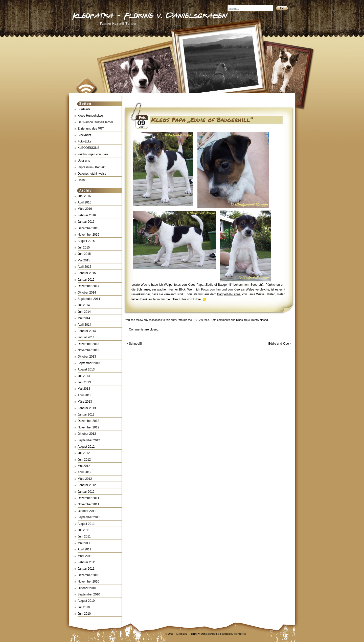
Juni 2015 (84, 254)
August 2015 (86, 241)
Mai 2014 (84, 318)
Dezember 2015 (88, 228)
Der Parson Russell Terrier (95, 122)
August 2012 (86, 447)
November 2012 (88, 427)
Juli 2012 (84, 453)
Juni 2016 (84, 196)
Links (81, 180)
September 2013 (89, 363)
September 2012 (89, 440)
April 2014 (84, 325)
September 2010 (89, 594)
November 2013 (88, 350)
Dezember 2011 (88, 498)
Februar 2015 (87, 273)
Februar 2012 (87, 485)
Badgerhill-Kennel (229, 294)
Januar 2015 (86, 280)
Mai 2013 (84, 389)
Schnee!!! (135, 344)
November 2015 (88, 235)
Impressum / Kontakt (92, 167)
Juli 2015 (84, 247)
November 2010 (88, 582)
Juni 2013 (84, 382)
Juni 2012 (84, 460)
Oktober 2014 (87, 293)
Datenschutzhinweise (92, 174)
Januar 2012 (86, 492)
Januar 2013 (86, 415)
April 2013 (84, 395)
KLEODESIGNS (88, 148)
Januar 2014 (86, 337)
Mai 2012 (84, 466)
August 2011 (86, 524)
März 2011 (85, 556)
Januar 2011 (86, 569)
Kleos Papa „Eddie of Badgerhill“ (202, 120)
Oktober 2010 (87, 588)
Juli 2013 (84, 376)
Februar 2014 (87, 331)
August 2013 (86, 369)
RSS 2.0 (198, 320)
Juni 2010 (84, 614)
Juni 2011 (84, 536)
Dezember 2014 (88, 286)
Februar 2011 (87, 562)
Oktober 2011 (87, 511)
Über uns (84, 161)
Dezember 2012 (88, 421)
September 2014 (89, 299)
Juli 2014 (84, 305)
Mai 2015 (84, 260)
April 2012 (84, 472)
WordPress (240, 634)
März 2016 (85, 209)
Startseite (84, 109)
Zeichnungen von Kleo (93, 154)
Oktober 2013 (87, 357)
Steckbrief (84, 135)
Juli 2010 (84, 607)
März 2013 (85, 402)
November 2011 (88, 504)
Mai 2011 (84, 543)
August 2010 (86, 601)
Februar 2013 (87, 408)
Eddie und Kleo (279, 344)
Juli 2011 (84, 530)
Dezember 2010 (88, 575)
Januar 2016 (86, 222)
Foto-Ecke (85, 141)
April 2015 (84, 267)
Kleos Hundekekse (90, 116)
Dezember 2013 (88, 344)
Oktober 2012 (87, 434)
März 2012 (85, 479)
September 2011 (89, 517)
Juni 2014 (84, 312)
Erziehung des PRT (91, 129)
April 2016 (84, 202)
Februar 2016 (87, 215)
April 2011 (84, 549)
